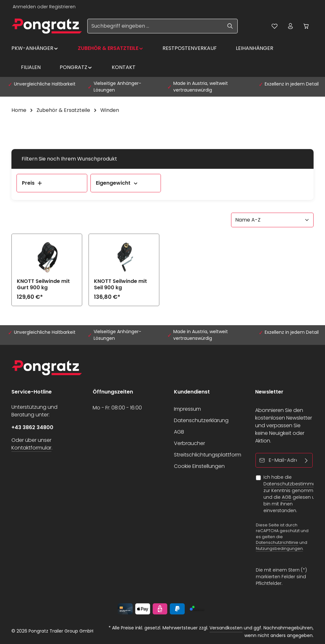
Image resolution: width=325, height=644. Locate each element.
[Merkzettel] (275, 26)
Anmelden (24, 7)
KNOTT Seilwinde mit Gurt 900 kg (43, 284)
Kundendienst (192, 392)
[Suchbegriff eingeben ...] (155, 26)
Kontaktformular (31, 448)
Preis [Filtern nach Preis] (32, 183)
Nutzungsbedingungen (279, 548)
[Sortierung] (272, 220)
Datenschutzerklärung (201, 420)
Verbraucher (189, 443)
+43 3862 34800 (32, 427)
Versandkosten (226, 628)
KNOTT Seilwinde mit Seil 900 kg (120, 284)
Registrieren (62, 7)
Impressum (187, 409)
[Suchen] (230, 26)
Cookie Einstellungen (199, 466)
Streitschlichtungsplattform (208, 455)
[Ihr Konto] (290, 26)
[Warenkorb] (306, 26)
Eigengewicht (117, 183)
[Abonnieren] (306, 460)
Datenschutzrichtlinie (277, 542)
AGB (179, 432)
